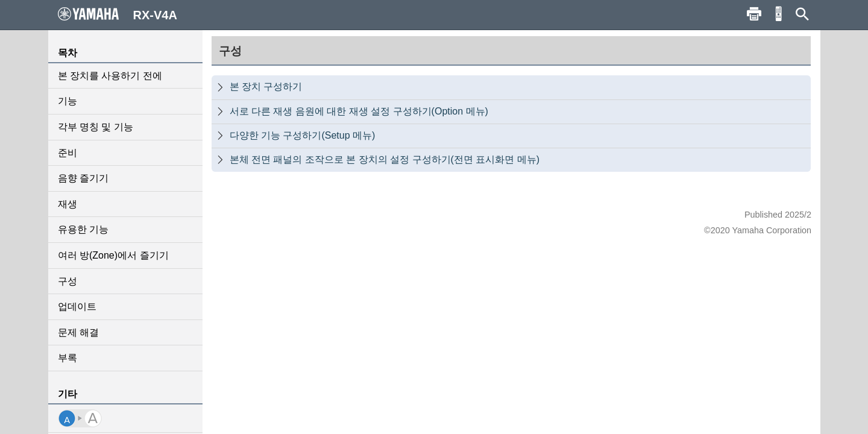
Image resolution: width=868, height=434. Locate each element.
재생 (68, 204)
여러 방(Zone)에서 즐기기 (113, 255)
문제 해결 (78, 332)
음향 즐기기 (83, 178)
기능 (68, 101)
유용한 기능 (83, 229)
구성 (68, 281)
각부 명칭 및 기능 (96, 127)
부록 (68, 358)
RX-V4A (118, 14)
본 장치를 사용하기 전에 (110, 76)
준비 (68, 153)
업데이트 (77, 307)
